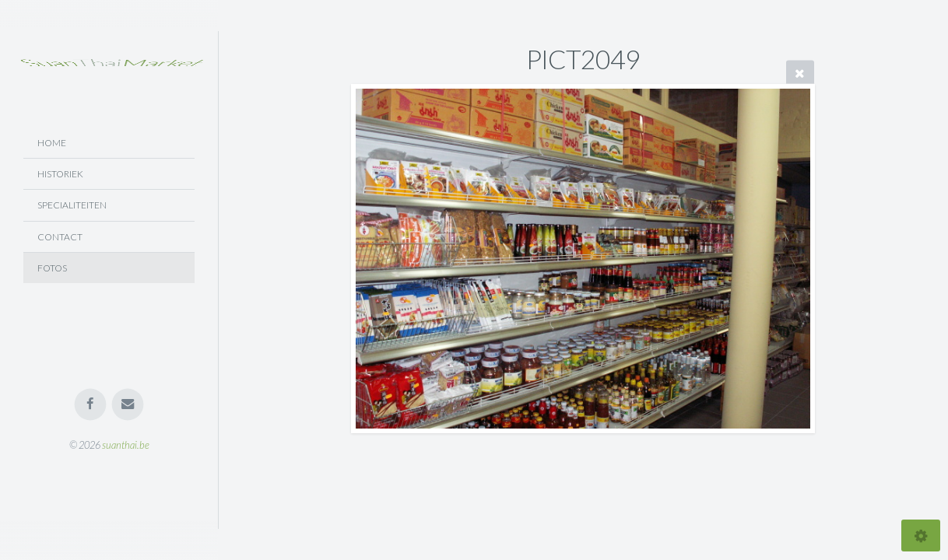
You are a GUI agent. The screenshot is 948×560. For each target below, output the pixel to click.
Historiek (60, 174)
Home (52, 143)
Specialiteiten (72, 205)
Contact (60, 237)
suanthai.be (126, 445)
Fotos (52, 268)
